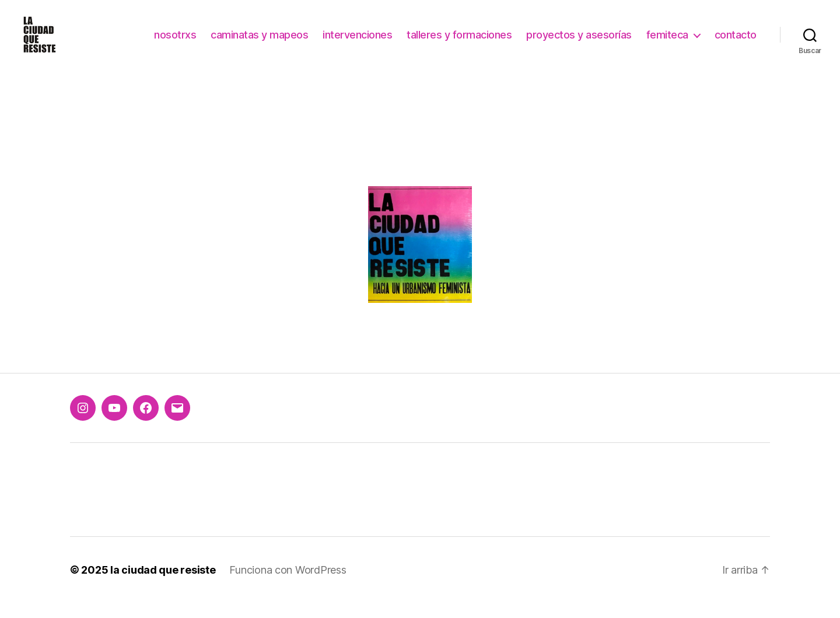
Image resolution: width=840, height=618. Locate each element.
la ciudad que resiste (163, 585)
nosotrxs (175, 42)
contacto (736, 42)
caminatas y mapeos (259, 42)
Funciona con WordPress (288, 585)
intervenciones (357, 42)
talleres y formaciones (459, 42)
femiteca (667, 42)
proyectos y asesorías (579, 42)
